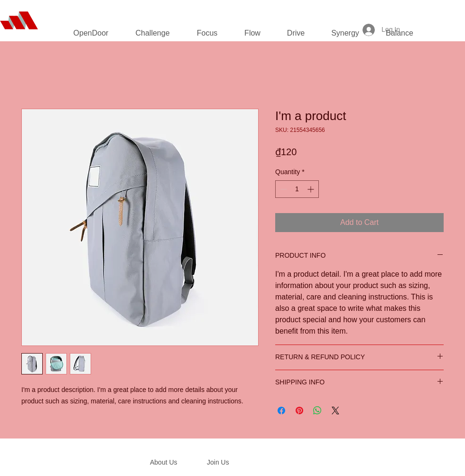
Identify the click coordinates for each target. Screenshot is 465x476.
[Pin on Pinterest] (299, 411)
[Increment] (312, 189)
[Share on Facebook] (281, 411)
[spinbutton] (297, 189)
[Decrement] (283, 189)
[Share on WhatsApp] (317, 411)
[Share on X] (335, 411)
